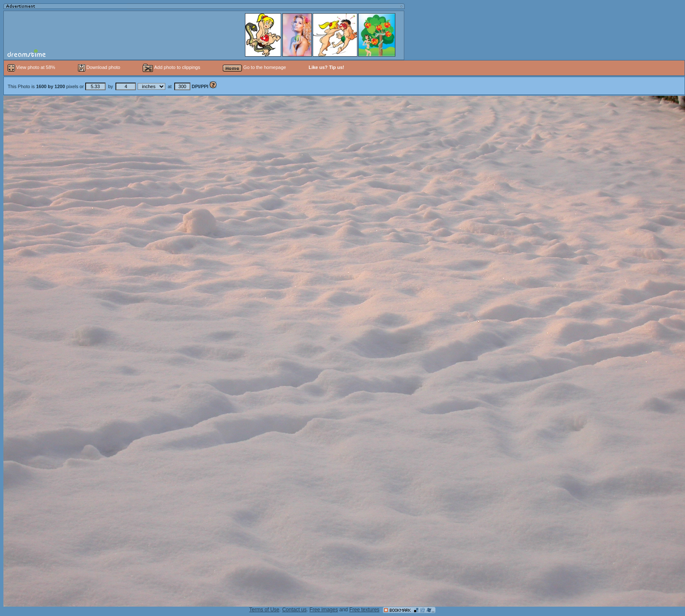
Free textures (364, 610)
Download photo (99, 67)
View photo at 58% (32, 67)
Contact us (294, 610)
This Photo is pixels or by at (109, 86)
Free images (324, 610)
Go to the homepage (254, 67)
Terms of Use (264, 610)
